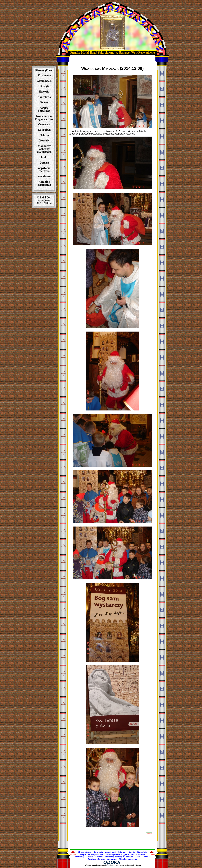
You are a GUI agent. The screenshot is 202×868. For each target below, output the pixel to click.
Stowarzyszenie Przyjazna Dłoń (44, 118)
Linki (44, 157)
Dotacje (44, 163)
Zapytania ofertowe (44, 170)
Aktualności (44, 81)
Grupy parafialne (44, 109)
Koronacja (44, 76)
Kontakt (44, 141)
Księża (44, 102)
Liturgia (44, 86)
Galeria (44, 135)
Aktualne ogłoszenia (44, 183)
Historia (44, 92)
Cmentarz (44, 124)
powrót (149, 833)
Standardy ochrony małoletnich (44, 149)
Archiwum (44, 176)
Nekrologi (44, 130)
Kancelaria (44, 97)
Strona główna (44, 70)
